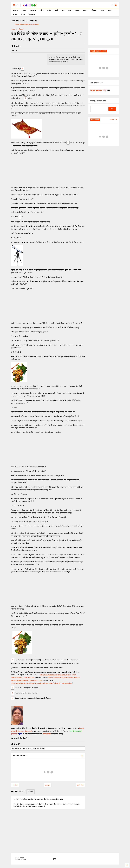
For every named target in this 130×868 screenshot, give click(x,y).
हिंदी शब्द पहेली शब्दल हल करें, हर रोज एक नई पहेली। (27, 24)
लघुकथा (24, 10)
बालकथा (15, 10)
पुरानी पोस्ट (80, 785)
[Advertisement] (48, 170)
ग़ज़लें (56, 10)
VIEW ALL (113, 119)
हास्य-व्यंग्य (33, 10)
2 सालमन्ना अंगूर (16, 69)
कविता (41, 10)
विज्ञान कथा (32, 14)
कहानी (110, 10)
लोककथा (94, 10)
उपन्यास (85, 10)
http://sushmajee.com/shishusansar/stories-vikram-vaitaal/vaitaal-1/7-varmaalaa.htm (42, 683)
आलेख (49, 10)
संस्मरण (77, 10)
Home (13, 29)
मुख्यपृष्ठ (47, 785)
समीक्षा (102, 10)
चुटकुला (15, 14)
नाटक (70, 10)
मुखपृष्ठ (54, 859)
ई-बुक (23, 14)
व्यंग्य (63, 10)
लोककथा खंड (47, 734)
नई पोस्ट (15, 785)
